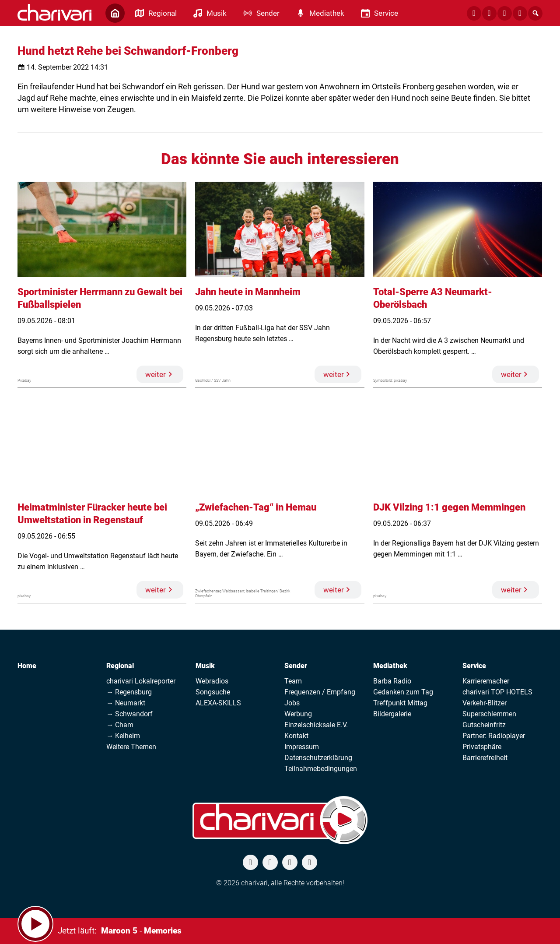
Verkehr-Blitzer (485, 703)
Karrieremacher (486, 681)
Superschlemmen (489, 714)
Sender (296, 666)
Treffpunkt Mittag (400, 703)
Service (474, 666)
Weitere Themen (131, 747)
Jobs (292, 703)
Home (27, 666)
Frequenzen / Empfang (320, 692)
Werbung (298, 714)
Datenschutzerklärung (318, 758)
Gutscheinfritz (484, 725)
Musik (205, 666)
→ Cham (120, 725)
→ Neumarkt (126, 703)
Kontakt (296, 736)
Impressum (302, 747)
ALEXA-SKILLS (218, 703)
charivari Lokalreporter (141, 681)
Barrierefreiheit (485, 758)
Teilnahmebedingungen (321, 769)
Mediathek (390, 666)
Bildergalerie (392, 714)
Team (293, 681)
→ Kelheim (123, 736)
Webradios (212, 681)
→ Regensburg (129, 692)
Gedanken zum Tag (403, 692)
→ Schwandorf (129, 714)
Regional (120, 666)
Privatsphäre (482, 747)
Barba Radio (392, 681)
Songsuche (213, 692)
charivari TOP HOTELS (497, 692)
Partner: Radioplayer (494, 736)
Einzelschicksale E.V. (316, 725)
